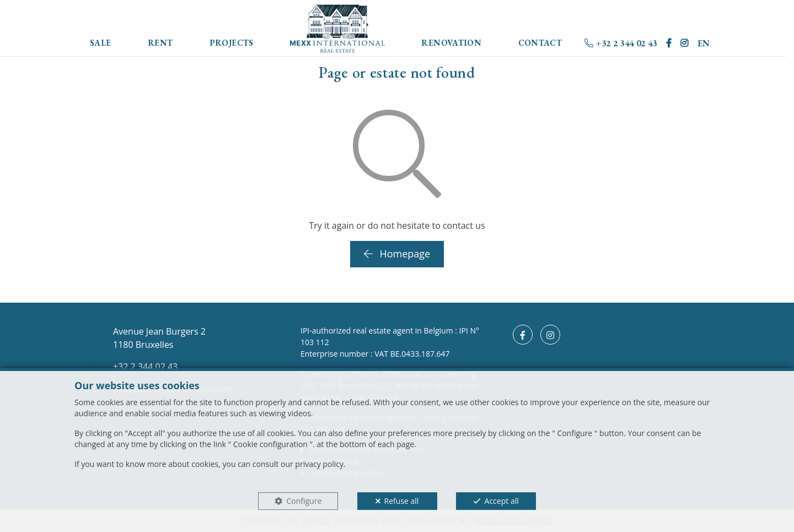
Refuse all (402, 501)
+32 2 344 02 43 (621, 43)
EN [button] (704, 43)
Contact (540, 43)
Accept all (502, 501)
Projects (232, 43)
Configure (304, 501)
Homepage (397, 254)
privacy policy (319, 464)
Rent (160, 43)
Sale (101, 43)
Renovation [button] (451, 43)
